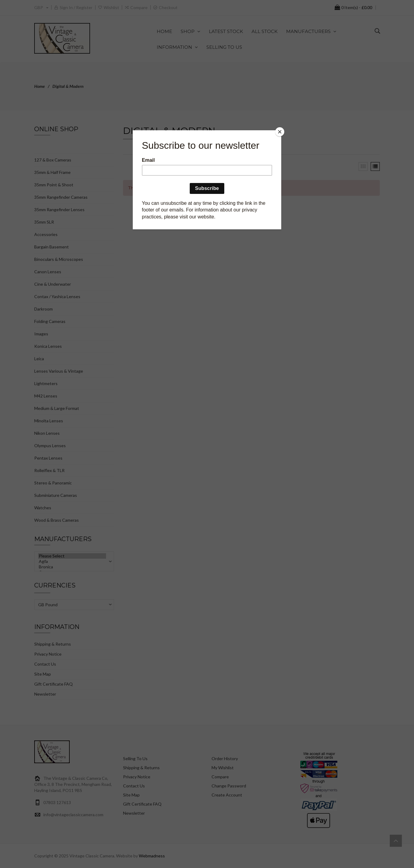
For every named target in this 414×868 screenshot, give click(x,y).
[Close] (280, 132)
